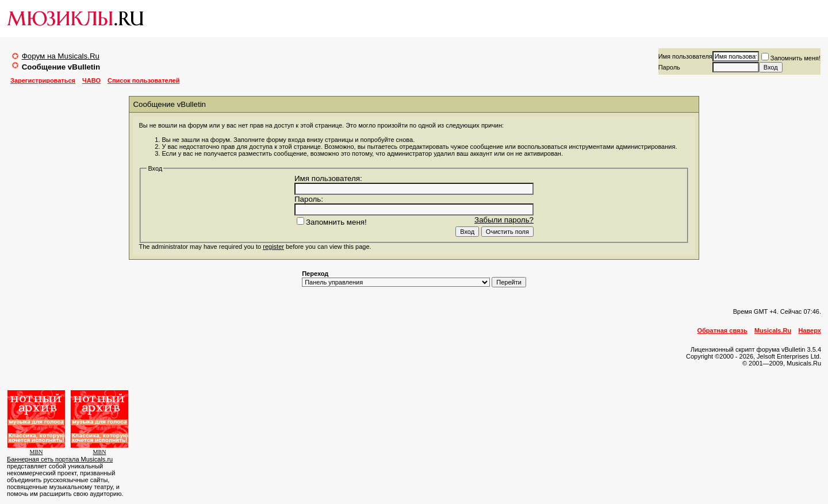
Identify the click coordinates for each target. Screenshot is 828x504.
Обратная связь (722, 330)
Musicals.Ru (773, 330)
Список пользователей (143, 80)
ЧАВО (91, 80)
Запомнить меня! (791, 58)
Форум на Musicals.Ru (61, 56)
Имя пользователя (685, 56)
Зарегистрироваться (43, 80)
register (273, 247)
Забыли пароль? (504, 220)
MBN (37, 452)
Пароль (669, 67)
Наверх (810, 330)
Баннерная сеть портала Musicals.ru (60, 459)
